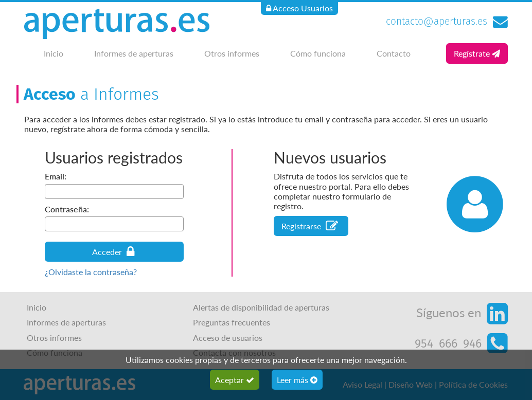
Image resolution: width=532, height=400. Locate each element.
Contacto (394, 53)
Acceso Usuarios (299, 8)
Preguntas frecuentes (232, 322)
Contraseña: (67, 209)
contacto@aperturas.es (437, 21)
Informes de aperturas (134, 53)
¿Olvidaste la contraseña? (91, 272)
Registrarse (310, 226)
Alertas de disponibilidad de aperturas (261, 307)
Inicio (54, 53)
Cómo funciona (318, 53)
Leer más (297, 380)
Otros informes (232, 53)
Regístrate (477, 53)
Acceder (113, 252)
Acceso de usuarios (228, 338)
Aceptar (235, 380)
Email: (56, 176)
